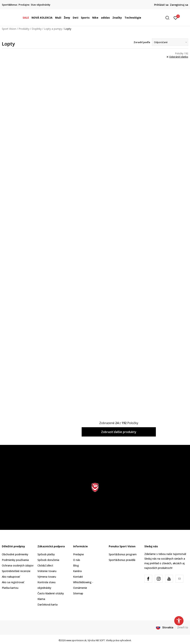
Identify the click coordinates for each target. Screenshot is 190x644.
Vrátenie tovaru (47, 571)
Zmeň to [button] (183, 627)
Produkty (24, 29)
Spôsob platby (46, 554)
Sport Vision (9, 29)
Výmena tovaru (47, 577)
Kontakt (78, 577)
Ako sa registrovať (13, 582)
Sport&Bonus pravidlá (122, 560)
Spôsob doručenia (48, 560)
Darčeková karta (47, 604)
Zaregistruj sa (179, 5)
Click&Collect (45, 565)
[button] (169, 18)
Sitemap (78, 593)
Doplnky (37, 29)
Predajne (78, 554)
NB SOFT (100, 640)
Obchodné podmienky (15, 554)
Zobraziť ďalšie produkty (119, 432)
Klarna (41, 599)
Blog (76, 565)
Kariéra (77, 571)
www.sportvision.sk (76, 640)
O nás (77, 560)
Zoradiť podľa (142, 42)
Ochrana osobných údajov (18, 565)
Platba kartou (10, 588)
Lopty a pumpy (53, 29)
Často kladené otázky (51, 593)
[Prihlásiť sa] (176, 18)
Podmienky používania (15, 560)
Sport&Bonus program (123, 554)
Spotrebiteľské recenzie (16, 571)
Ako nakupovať (11, 577)
